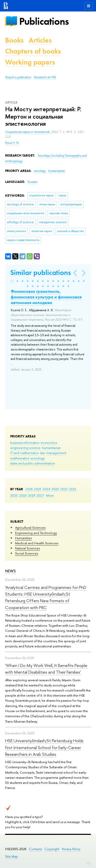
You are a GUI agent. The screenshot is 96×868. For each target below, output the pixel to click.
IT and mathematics (25, 453)
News (10, 571)
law (43, 453)
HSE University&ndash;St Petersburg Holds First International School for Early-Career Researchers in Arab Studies (44, 747)
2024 (46, 489)
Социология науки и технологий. (28, 132)
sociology (38, 458)
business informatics (25, 443)
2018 (32, 495)
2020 (14, 495)
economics (49, 443)
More (50, 495)
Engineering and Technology (36, 533)
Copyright (52, 849)
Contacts (35, 849)
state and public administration (33, 463)
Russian (33, 182)
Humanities (23, 538)
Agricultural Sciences (30, 527)
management (56, 453)
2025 (38, 489)
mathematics (20, 458)
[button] (12, 281)
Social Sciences (27, 553)
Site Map (11, 856)
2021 (73, 489)
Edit (89, 863)
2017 (40, 495)
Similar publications (40, 273)
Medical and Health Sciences (37, 543)
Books (14, 40)
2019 (23, 495)
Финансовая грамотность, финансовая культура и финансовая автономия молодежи (46, 297)
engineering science (25, 448)
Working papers (30, 62)
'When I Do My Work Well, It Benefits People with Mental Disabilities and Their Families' (46, 669)
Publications (44, 21)
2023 (55, 489)
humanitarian (51, 448)
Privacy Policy (71, 849)
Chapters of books (33, 51)
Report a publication (18, 77)
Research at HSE (45, 77)
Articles (40, 40)
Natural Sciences (27, 548)
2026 (29, 489)
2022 (64, 489)
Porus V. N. (12, 143)
